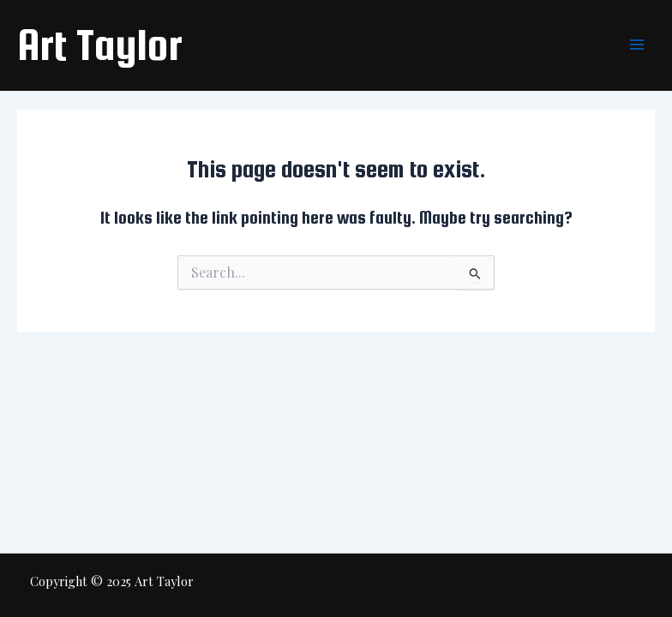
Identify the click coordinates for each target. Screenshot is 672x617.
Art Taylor (100, 45)
